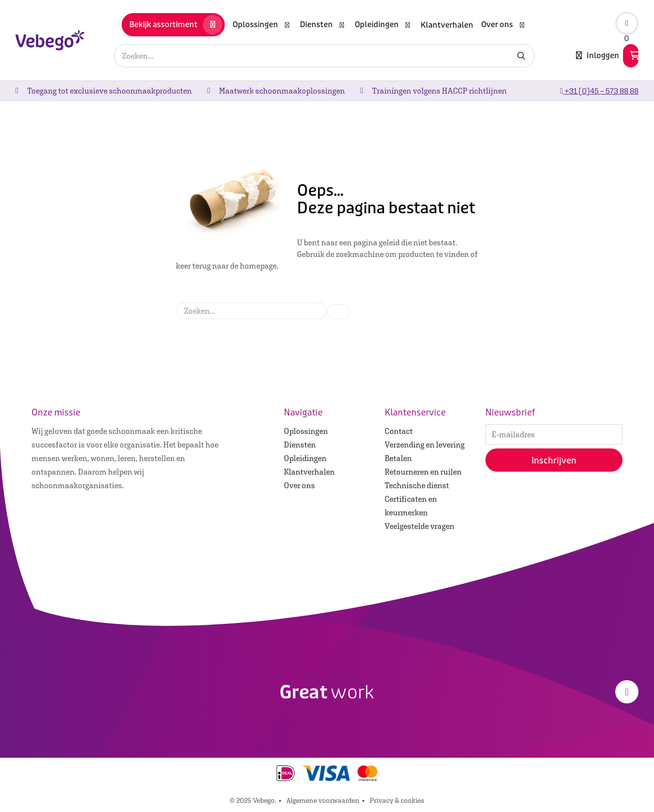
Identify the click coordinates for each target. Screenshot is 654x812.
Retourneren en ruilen (423, 472)
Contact (399, 431)
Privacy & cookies (397, 800)
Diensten (300, 445)
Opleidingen (305, 458)
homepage (258, 266)
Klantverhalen (309, 472)
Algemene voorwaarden (323, 800)
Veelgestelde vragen (420, 526)
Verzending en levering (425, 445)
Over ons (299, 485)
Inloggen (598, 56)
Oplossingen (306, 431)
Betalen (398, 458)
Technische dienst (417, 485)
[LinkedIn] (627, 692)
